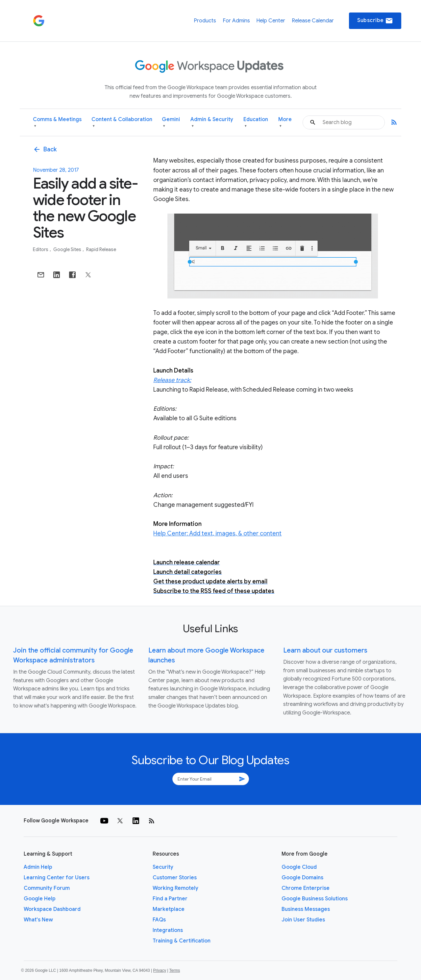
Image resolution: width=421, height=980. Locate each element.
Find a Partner (170, 899)
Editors (41, 249)
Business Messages (306, 909)
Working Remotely (175, 888)
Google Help (40, 899)
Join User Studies (303, 920)
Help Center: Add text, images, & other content (217, 533)
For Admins (236, 21)
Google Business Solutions (315, 899)
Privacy (160, 970)
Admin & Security (212, 123)
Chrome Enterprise (306, 888)
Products (205, 21)
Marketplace (169, 909)
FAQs (159, 920)
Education (256, 123)
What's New (38, 920)
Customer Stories (175, 878)
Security (163, 867)
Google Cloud (299, 867)
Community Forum (47, 888)
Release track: (172, 380)
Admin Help (38, 867)
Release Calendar (313, 21)
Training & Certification (182, 941)
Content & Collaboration (122, 123)
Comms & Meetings (57, 123)
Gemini (171, 123)
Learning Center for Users (57, 878)
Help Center (271, 21)
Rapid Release (101, 249)
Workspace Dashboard (52, 909)
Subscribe (375, 21)
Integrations (168, 930)
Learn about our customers (325, 650)
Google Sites (68, 249)
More (285, 123)
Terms (174, 970)
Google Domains (302, 878)
